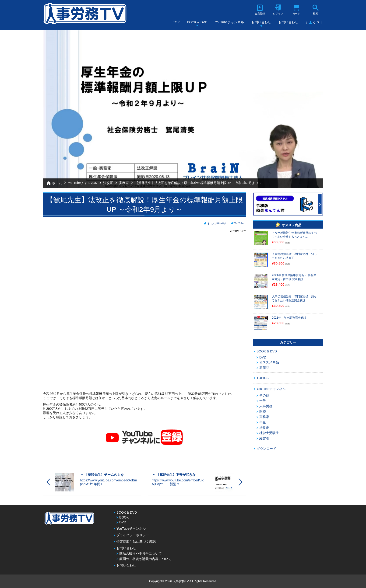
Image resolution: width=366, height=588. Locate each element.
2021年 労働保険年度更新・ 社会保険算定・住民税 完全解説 (294, 277)
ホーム (57, 183)
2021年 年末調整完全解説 (289, 318)
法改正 (108, 183)
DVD (263, 357)
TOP (176, 22)
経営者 (264, 438)
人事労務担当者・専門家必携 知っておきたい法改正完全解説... (294, 298)
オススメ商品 (269, 362)
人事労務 (266, 406)
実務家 (124, 183)
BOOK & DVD (197, 22)
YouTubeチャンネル (229, 22)
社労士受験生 (269, 433)
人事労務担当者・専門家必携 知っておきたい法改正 (294, 256)
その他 (264, 395)
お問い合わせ (261, 22)
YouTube (239, 223)
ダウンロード (266, 449)
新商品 (264, 368)
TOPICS (263, 378)
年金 (263, 422)
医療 (263, 411)
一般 (263, 401)
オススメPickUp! (217, 223)
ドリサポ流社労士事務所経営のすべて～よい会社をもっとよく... (294, 235)
